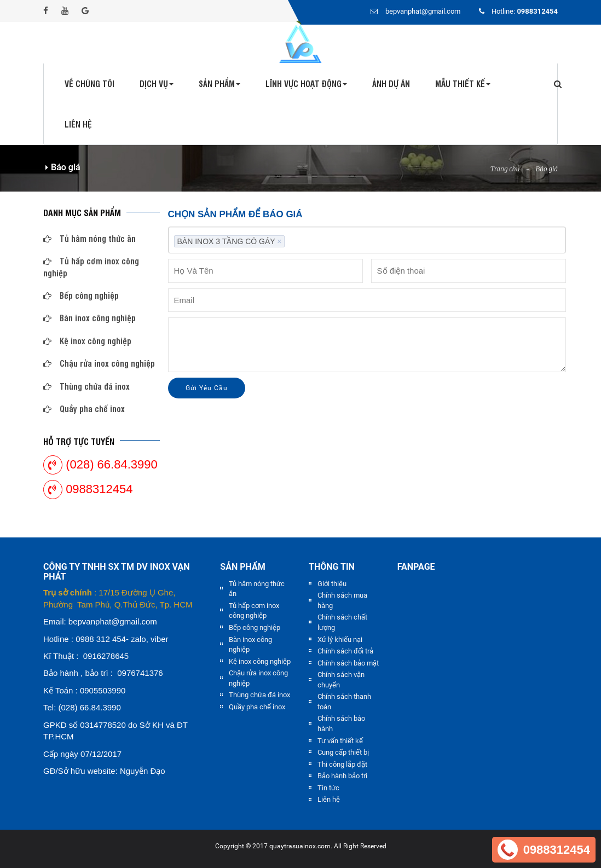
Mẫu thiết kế (463, 83)
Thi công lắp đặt (342, 764)
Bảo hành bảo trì (342, 776)
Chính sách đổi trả (345, 651)
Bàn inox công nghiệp (89, 318)
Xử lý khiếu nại (340, 640)
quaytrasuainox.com (300, 846)
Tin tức (328, 788)
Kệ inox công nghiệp (87, 341)
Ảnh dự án (391, 83)
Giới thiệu (332, 584)
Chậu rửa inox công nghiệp (99, 363)
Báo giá (547, 169)
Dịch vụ (157, 83)
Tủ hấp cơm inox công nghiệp (91, 267)
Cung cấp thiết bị (343, 752)
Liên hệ (78, 124)
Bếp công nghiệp (81, 295)
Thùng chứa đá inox (86, 386)
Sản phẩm (219, 83)
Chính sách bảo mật (348, 663)
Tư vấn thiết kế (340, 741)
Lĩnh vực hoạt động (306, 83)
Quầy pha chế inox (84, 409)
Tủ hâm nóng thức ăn (89, 238)
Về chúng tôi (89, 83)
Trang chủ (505, 169)
